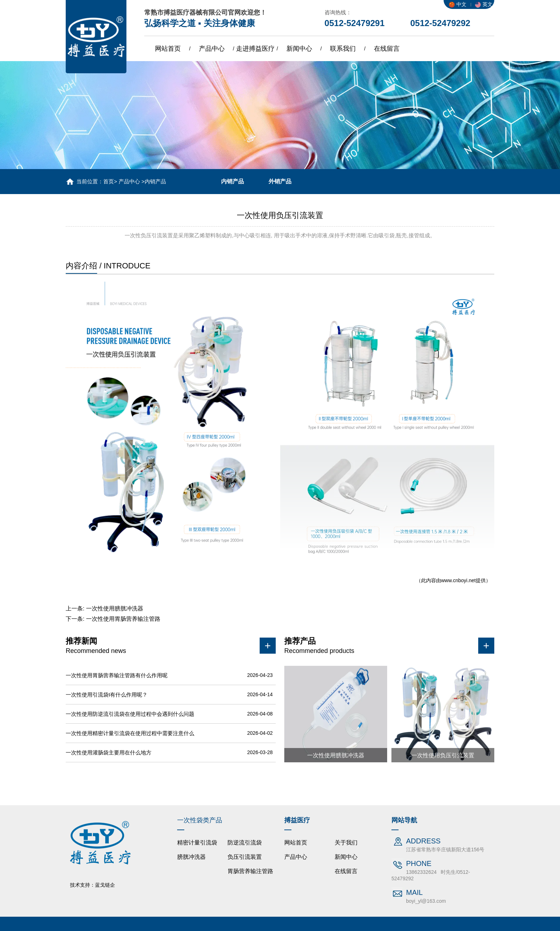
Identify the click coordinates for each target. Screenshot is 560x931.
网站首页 (168, 49)
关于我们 (346, 843)
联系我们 (343, 49)
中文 (458, 4)
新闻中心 (299, 49)
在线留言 (387, 49)
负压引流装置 (245, 857)
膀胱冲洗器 (191, 857)
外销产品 (280, 181)
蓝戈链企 (105, 885)
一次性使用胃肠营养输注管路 (123, 619)
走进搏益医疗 (255, 49)
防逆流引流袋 (245, 843)
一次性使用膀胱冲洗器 (115, 608)
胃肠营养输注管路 (250, 871)
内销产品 (232, 181)
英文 (484, 4)
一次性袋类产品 (200, 820)
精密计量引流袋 (197, 843)
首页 (109, 181)
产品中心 (212, 49)
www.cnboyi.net (458, 580)
